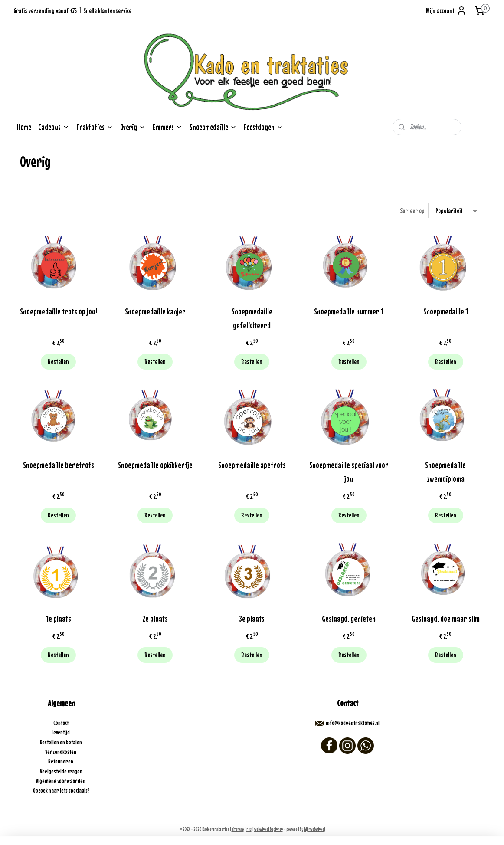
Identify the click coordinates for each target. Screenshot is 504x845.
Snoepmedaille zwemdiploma (445, 472)
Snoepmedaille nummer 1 (349, 311)
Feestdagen (263, 127)
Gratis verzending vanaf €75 (45, 10)
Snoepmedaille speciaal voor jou (349, 472)
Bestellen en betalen (61, 742)
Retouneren (61, 761)
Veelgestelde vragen (61, 771)
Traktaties (95, 127)
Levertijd (61, 732)
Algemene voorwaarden (61, 781)
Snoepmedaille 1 (446, 311)
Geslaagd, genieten (349, 618)
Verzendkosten (61, 752)
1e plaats (59, 618)
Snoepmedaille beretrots (59, 465)
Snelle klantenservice (107, 10)
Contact (61, 723)
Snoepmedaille (213, 127)
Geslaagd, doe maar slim (446, 618)
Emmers (168, 127)
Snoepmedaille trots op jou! (59, 311)
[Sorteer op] (456, 210)
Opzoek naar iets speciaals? (61, 790)
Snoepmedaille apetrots (252, 465)
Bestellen (58, 361)
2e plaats (155, 618)
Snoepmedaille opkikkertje (155, 465)
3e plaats (252, 618)
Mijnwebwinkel (314, 829)
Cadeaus (54, 127)
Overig (133, 127)
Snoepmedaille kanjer (155, 311)
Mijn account (446, 10)
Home (24, 127)
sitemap (238, 829)
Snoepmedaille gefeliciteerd (252, 318)
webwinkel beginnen (268, 829)
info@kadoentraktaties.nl (353, 723)
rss (249, 829)
